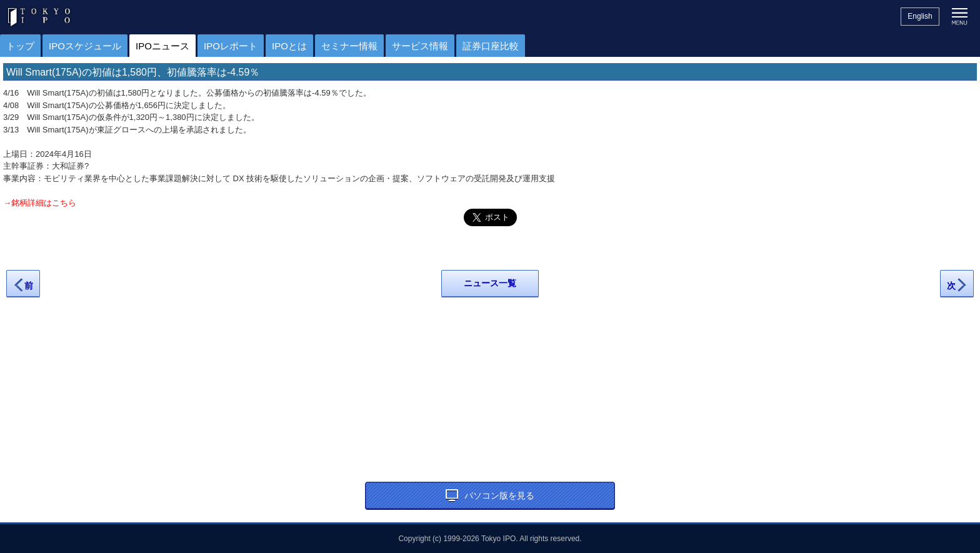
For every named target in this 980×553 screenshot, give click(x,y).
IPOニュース (162, 46)
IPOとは (289, 46)
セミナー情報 (349, 46)
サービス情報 (420, 46)
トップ (20, 46)
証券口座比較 (491, 46)
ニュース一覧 (490, 283)
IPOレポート (231, 46)
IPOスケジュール (85, 46)
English (920, 16)
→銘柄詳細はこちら (40, 203)
